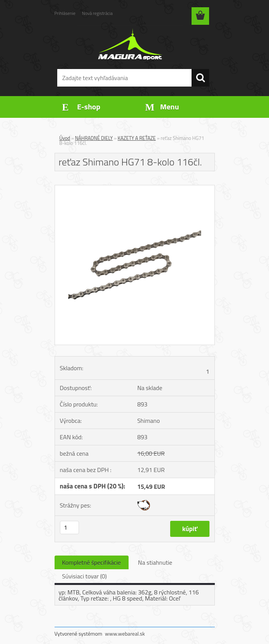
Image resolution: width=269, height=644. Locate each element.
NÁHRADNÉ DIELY (94, 138)
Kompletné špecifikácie (92, 562)
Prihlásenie (65, 13)
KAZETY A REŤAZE (137, 138)
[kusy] (69, 528)
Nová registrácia (97, 13)
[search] (200, 78)
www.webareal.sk (125, 634)
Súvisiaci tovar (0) (85, 576)
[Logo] (130, 44)
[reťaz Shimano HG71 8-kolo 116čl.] (135, 188)
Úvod (65, 138)
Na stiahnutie (155, 562)
